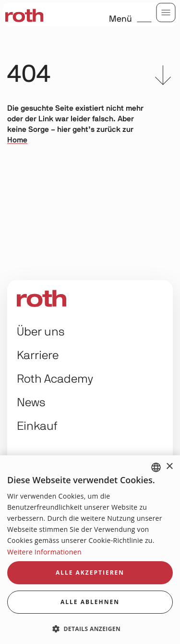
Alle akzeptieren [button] (90, 573)
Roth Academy (55, 379)
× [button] (169, 467)
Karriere (38, 356)
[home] (24, 14)
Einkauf (37, 426)
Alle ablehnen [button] (90, 602)
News (31, 403)
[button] (90, 628)
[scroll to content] (163, 77)
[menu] (166, 13)
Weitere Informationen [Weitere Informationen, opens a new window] (44, 552)
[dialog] (90, 550)
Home (17, 140)
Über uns (41, 332)
